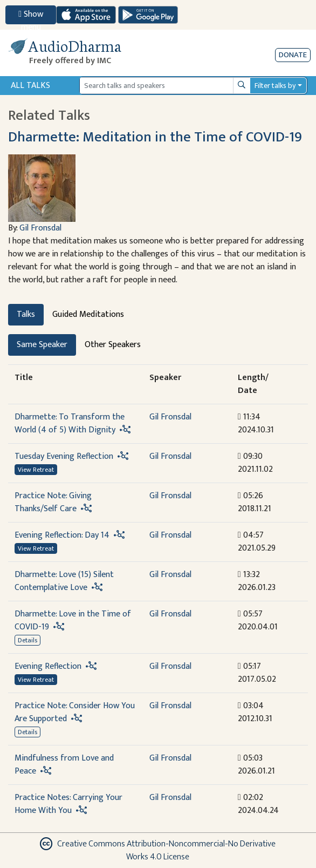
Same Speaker (42, 345)
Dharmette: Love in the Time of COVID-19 (73, 621)
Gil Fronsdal (40, 228)
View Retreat (36, 470)
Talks (26, 314)
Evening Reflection (48, 666)
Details (28, 640)
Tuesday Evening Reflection (64, 456)
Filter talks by (275, 86)
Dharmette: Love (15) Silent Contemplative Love (64, 581)
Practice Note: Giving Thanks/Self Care (53, 502)
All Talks (30, 86)
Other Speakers (113, 345)
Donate (293, 55)
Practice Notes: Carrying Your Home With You (68, 804)
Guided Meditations (88, 314)
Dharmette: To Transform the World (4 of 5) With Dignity (70, 423)
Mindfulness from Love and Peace (64, 765)
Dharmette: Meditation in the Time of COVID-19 (155, 137)
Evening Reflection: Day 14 (62, 535)
